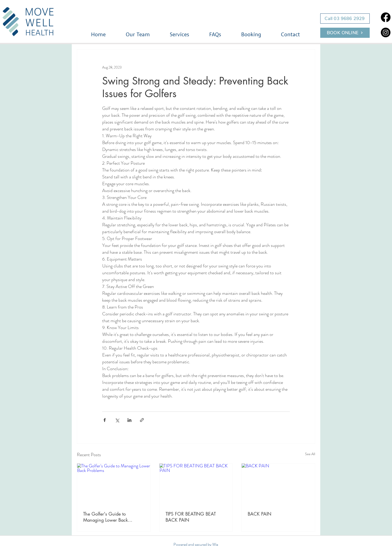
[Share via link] (142, 420)
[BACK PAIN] (278, 484)
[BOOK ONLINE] (345, 33)
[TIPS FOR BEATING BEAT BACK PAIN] (196, 484)
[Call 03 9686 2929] (345, 19)
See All (310, 454)
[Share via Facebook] (105, 420)
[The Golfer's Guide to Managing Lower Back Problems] (114, 484)
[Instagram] (386, 32)
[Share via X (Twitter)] (117, 420)
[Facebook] (386, 17)
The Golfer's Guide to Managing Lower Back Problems (105, 517)
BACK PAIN (260, 514)
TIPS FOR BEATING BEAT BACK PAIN (191, 517)
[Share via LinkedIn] (129, 420)
